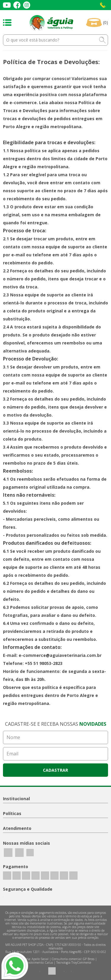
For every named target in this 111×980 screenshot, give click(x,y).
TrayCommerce (81, 962)
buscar (102, 40)
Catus (49, 962)
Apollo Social (40, 959)
